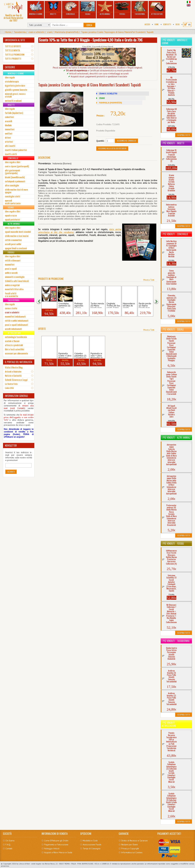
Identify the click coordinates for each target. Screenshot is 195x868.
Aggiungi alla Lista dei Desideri (112, 148)
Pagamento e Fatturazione (56, 845)
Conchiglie (70, 8)
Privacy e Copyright (130, 848)
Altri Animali (105, 8)
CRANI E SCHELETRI (108, 94)
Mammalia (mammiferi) (66, 32)
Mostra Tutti (149, 280)
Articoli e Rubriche (13, 371)
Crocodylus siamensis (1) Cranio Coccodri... (64, 305)
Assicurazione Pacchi (92, 845)
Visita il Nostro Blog (14, 367)
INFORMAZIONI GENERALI (16, 396)
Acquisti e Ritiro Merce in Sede (58, 852)
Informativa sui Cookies (132, 852)
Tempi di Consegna (91, 848)
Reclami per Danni (129, 845)
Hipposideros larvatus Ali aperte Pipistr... (129, 305)
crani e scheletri (36, 32)
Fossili (122, 8)
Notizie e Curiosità (13, 376)
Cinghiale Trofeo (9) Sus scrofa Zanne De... (113, 305)
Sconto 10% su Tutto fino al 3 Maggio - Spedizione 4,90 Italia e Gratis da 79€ (91, 40)
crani (49, 32)
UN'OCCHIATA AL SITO (15, 40)
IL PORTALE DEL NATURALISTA (19, 362)
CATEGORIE (10, 67)
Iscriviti (11, 472)
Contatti (167, 24)
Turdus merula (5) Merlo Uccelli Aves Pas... (97, 305)
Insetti (53, 8)
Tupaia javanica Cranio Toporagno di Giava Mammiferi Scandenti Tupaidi (117, 32)
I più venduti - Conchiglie (175, 234)
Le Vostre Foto (11, 384)
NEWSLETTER (11, 446)
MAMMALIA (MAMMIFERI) (110, 103)
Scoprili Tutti (184, 135)
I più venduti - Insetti (173, 143)
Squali (88, 8)
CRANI (102, 98)
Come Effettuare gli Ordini (56, 841)
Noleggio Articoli (52, 848)
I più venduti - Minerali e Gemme (175, 42)
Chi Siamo (10, 841)
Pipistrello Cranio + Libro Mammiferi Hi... (65, 355)
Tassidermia (140, 8)
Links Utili (9, 388)
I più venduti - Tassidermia (176, 641)
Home (157, 24)
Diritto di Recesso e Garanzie (134, 841)
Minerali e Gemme (36, 8)
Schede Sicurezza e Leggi (16, 380)
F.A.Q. (8, 845)
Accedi (147, 24)
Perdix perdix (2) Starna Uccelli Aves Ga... (145, 305)
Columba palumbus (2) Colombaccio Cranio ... (80, 355)
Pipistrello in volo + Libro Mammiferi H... (49, 305)
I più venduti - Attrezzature (169, 724)
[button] (40, 301)
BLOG (177, 24)
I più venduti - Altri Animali (176, 438)
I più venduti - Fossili (173, 544)
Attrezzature (157, 8)
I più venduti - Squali (173, 329)
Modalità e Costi (90, 841)
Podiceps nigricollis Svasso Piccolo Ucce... (81, 305)
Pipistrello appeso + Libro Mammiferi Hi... (47, 355)
